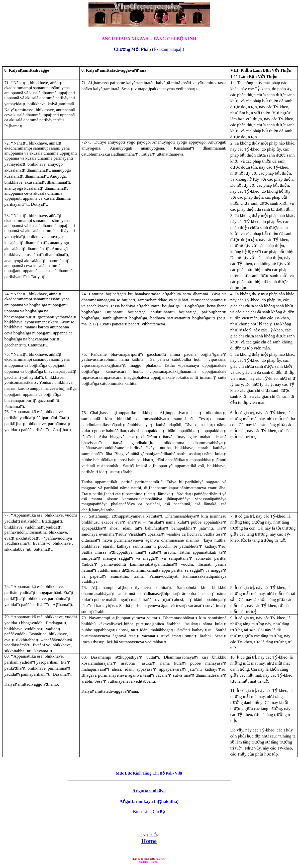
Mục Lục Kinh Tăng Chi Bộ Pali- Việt (149, 773)
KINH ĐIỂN (148, 835)
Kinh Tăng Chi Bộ (149, 812)
